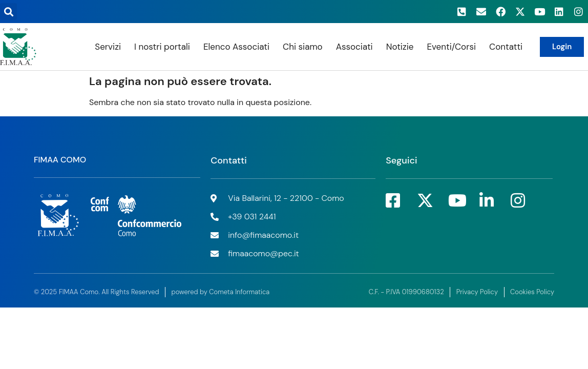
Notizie (400, 47)
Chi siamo (303, 47)
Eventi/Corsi (451, 47)
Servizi (108, 47)
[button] (8, 12)
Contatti (506, 47)
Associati (354, 47)
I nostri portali (162, 47)
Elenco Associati (236, 47)
